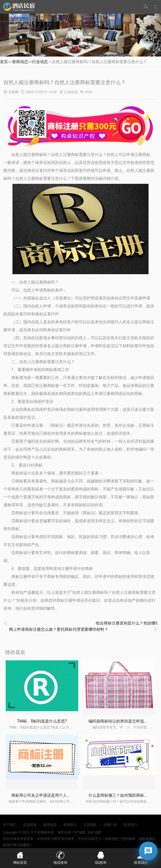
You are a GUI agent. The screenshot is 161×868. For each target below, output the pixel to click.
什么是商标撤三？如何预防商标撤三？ (122, 795)
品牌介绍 (110, 825)
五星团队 (90, 825)
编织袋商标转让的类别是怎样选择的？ (122, 721)
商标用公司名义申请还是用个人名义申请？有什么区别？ (61, 795)
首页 (4, 62)
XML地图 (94, 832)
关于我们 (10, 825)
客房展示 (70, 825)
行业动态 (40, 62)
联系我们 (130, 825)
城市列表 (64, 832)
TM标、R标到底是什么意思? (42, 721)
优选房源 (30, 825)
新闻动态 (20, 62)
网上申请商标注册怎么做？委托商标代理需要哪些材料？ (59, 629)
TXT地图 (79, 832)
